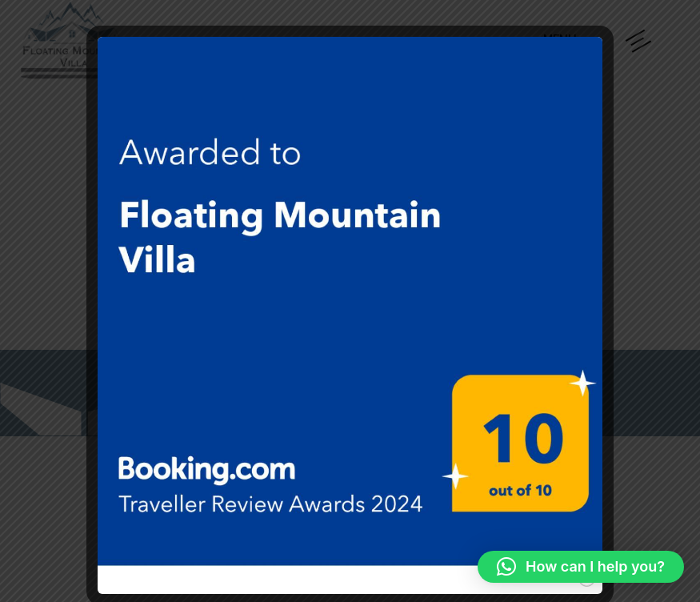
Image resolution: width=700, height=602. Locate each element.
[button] (581, 567)
